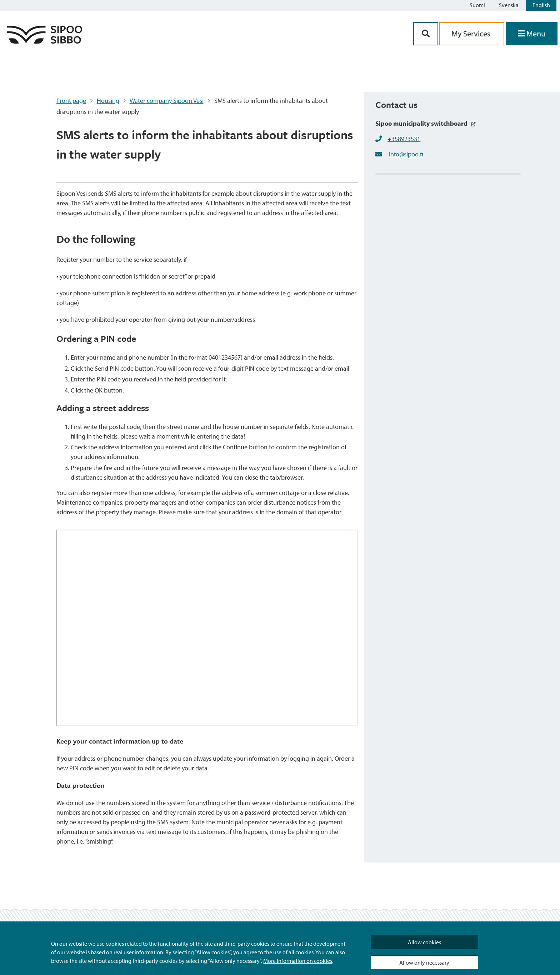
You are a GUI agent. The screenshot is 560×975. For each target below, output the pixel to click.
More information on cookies (298, 961)
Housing (108, 101)
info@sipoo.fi (406, 154)
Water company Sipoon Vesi (167, 101)
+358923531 (404, 139)
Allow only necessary (424, 962)
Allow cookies (424, 942)
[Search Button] (426, 34)
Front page (71, 101)
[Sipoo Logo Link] (45, 41)
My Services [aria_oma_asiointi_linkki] (472, 34)
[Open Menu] (532, 34)
